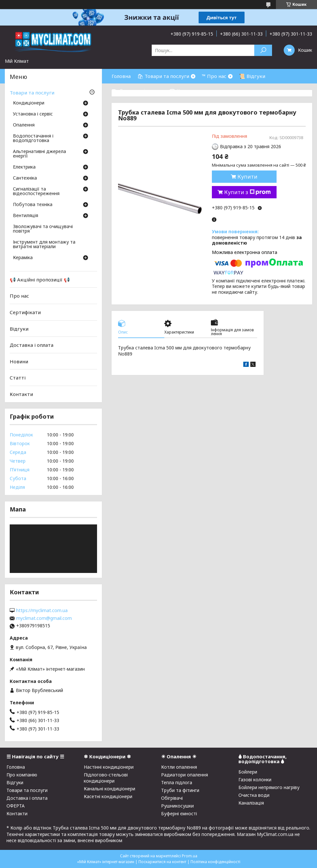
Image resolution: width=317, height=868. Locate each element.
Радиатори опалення (185, 775)
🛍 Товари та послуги (163, 76)
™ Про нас (214, 76)
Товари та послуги (32, 93)
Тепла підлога (177, 782)
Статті (18, 378)
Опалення (24, 125)
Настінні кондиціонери (109, 767)
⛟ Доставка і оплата (137, 91)
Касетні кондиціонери (108, 796)
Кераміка (23, 258)
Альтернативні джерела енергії (39, 154)
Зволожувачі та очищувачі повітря (43, 229)
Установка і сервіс (33, 114)
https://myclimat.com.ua (42, 610)
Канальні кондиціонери (109, 789)
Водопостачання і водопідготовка (33, 138)
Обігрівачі (172, 798)
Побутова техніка (33, 205)
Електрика (24, 167)
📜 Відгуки (252, 76)
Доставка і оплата (32, 345)
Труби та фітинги (180, 790)
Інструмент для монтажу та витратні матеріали (44, 245)
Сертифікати (25, 312)
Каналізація (251, 803)
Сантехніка (25, 178)
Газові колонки (255, 780)
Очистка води (254, 795)
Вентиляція (26, 216)
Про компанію (22, 775)
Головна (121, 76)
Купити (247, 177)
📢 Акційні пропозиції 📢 (40, 280)
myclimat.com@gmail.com (44, 618)
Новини (19, 361)
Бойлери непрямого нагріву (269, 787)
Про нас (19, 296)
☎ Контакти (185, 91)
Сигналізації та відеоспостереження (36, 192)
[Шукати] (263, 50)
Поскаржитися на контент (162, 862)
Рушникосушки (177, 806)
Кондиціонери (29, 103)
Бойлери (248, 772)
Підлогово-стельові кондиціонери (106, 778)
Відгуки (19, 328)
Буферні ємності (179, 813)
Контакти (21, 394)
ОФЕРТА (16, 806)
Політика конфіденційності (215, 862)
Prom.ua (190, 856)
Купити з (247, 192)
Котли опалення (179, 767)
